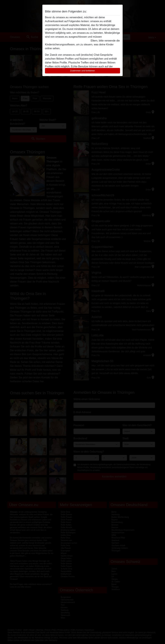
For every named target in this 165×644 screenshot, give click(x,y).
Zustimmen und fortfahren (82, 71)
